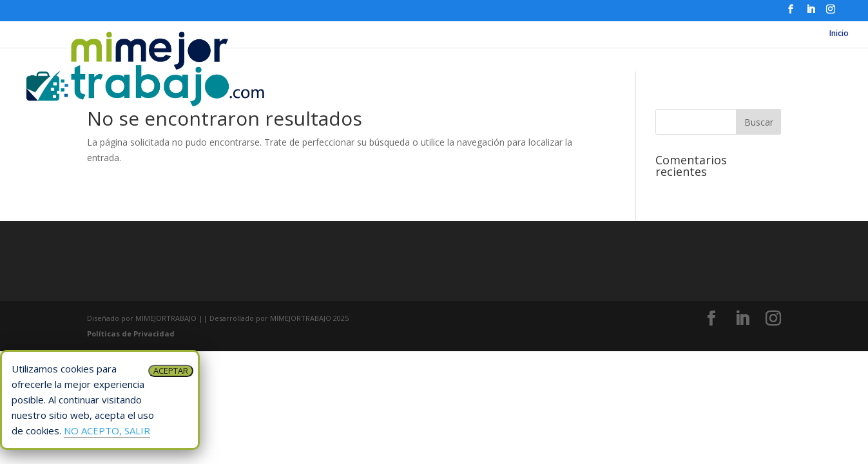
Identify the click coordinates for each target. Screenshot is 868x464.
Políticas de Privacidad (131, 333)
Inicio (839, 34)
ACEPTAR (171, 371)
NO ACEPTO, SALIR (107, 430)
